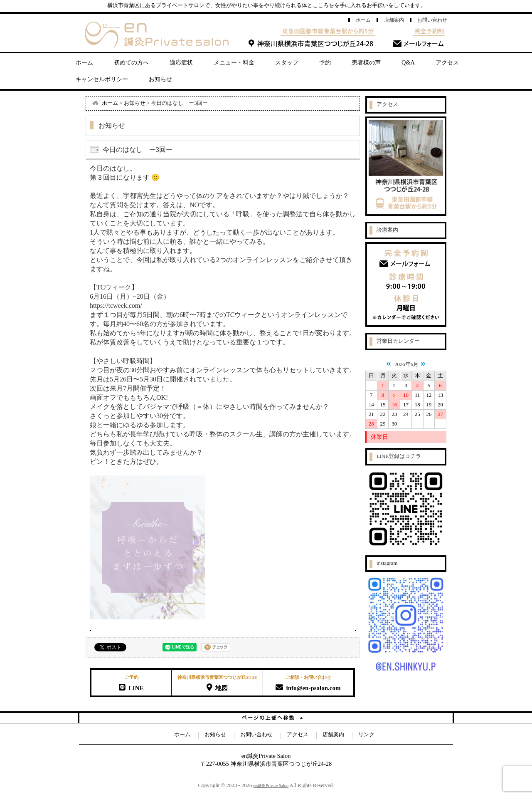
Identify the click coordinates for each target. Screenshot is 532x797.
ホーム (363, 20)
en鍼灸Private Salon (271, 786)
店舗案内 (394, 20)
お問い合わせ (432, 20)
